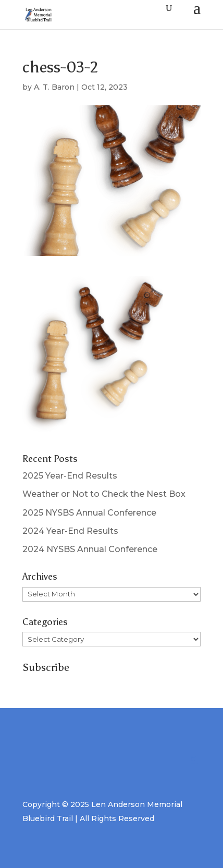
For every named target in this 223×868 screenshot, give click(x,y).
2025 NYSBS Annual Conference (89, 513)
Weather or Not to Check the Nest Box (104, 494)
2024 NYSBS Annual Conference (90, 549)
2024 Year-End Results (70, 531)
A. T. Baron (54, 87)
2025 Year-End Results (70, 476)
